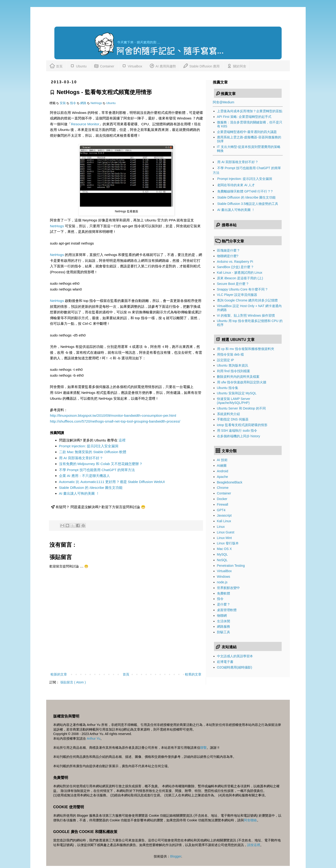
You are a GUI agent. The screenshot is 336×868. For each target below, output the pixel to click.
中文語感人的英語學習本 (235, 656)
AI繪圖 (222, 465)
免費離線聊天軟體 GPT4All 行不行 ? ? (245, 191)
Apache (222, 477)
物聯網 (222, 616)
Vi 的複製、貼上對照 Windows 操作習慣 (246, 315)
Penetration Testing (231, 566)
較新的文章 (59, 674)
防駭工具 (224, 632)
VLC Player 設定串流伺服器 (237, 295)
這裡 (122, 440)
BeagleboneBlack (230, 482)
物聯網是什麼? (228, 256)
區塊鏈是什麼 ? (228, 250)
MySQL (222, 554)
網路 (84, 103)
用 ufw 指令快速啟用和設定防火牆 (242, 382)
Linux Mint (224, 538)
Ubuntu (78, 65)
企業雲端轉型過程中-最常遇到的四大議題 (247, 132)
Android (223, 471)
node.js (222, 582)
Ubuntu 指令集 (228, 388)
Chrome (223, 488)
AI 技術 (222, 460)
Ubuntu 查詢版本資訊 (233, 365)
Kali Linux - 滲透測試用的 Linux (240, 273)
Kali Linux (224, 521)
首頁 (56, 65)
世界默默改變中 (228, 588)
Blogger (176, 856)
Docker (222, 499)
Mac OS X (224, 549)
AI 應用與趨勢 (162, 65)
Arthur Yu (94, 738)
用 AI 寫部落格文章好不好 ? (81, 458)
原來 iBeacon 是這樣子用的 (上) (240, 278)
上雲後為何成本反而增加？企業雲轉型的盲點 (250, 111)
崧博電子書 (225, 662)
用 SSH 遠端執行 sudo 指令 (237, 430)
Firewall (223, 504)
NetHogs (97, 103)
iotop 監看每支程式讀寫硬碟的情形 (242, 425)
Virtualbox (132, 65)
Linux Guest (226, 532)
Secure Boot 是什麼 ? (233, 284)
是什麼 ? (223, 604)
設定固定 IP (226, 360)
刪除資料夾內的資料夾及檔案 (238, 377)
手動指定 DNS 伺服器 (233, 419)
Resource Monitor (85, 124)
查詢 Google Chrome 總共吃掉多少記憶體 (247, 300)
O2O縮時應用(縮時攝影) (235, 667)
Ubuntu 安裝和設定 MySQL (237, 393)
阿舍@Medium (224, 102)
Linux (221, 527)
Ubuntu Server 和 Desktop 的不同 (241, 408)
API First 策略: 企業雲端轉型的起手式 (244, 117)
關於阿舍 (236, 65)
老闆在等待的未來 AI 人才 (236, 185)
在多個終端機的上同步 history (239, 436)
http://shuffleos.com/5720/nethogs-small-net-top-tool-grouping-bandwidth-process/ (115, 421)
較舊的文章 (193, 674)
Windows (224, 577)
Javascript (224, 515)
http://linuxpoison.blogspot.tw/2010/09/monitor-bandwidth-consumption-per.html (113, 415)
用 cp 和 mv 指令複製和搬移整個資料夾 (246, 349)
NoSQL (222, 560)
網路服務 (224, 626)
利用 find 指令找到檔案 (234, 371)
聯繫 (203, 748)
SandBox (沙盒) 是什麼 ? (235, 267)
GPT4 (221, 510)
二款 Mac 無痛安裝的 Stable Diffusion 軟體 (93, 452)
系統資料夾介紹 (228, 414)
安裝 (63, 103)
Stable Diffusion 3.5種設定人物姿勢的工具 (248, 204)
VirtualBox (224, 571)
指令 (73, 103)
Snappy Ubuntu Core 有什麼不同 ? (242, 289)
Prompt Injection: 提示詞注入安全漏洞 (89, 446)
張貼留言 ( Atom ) (73, 682)
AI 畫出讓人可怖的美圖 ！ (79, 493)
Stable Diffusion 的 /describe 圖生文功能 (91, 488)
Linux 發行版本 (228, 543)
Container (104, 65)
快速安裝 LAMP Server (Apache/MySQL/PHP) (234, 401)
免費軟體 (224, 593)
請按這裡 (254, 845)
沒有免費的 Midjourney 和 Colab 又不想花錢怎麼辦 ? (100, 464)
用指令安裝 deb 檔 (230, 354)
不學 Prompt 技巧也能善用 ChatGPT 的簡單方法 (97, 470)
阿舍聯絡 (250, 820)
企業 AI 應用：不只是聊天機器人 (84, 476)
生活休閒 (224, 621)
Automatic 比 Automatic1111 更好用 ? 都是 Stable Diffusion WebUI (112, 482)
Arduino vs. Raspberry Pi (235, 262)
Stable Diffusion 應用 (201, 65)
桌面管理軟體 (227, 610)
